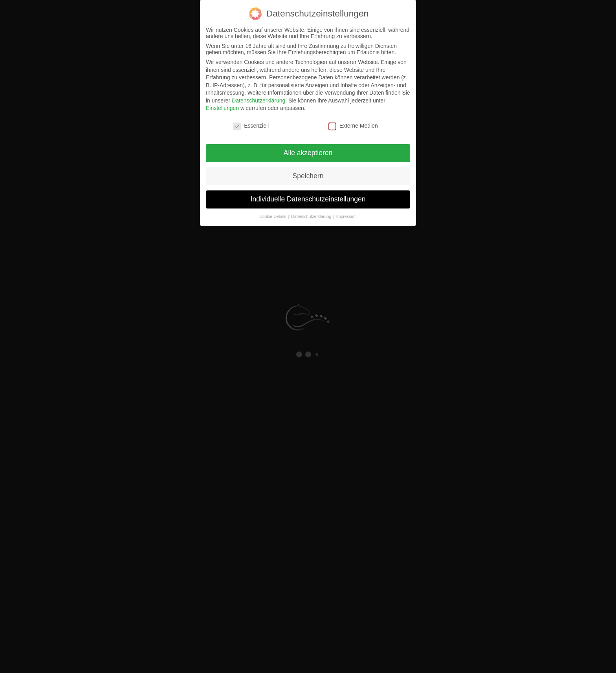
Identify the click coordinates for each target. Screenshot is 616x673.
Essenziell (251, 126)
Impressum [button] (346, 216)
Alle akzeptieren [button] (308, 153)
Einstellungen (222, 108)
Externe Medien (353, 126)
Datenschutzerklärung (258, 101)
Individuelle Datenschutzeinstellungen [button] (308, 199)
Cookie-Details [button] (273, 216)
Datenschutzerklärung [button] (312, 216)
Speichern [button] (308, 176)
